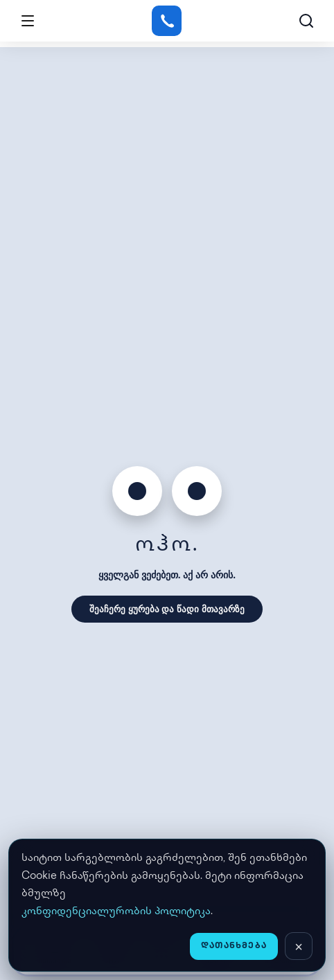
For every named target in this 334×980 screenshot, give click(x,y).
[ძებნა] (306, 21)
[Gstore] (167, 21)
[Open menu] (28, 21)
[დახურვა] (299, 946)
